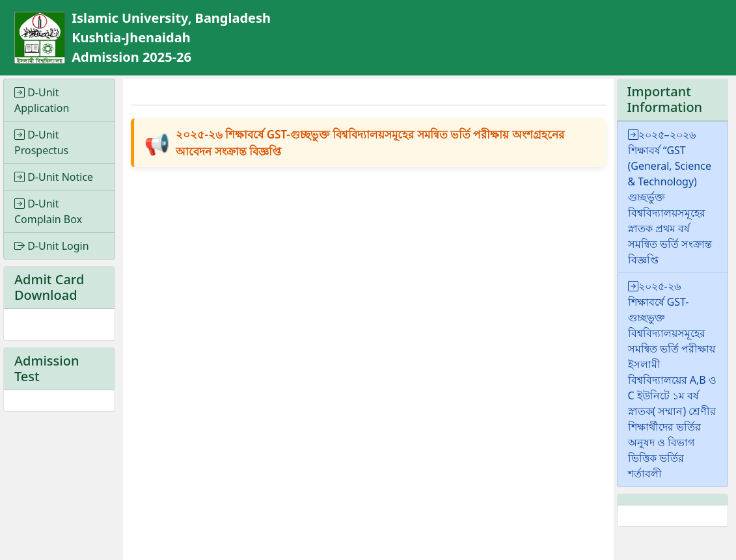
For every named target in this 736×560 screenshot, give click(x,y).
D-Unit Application (42, 100)
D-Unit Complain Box (48, 211)
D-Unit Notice (54, 177)
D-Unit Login (52, 246)
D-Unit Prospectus (41, 142)
